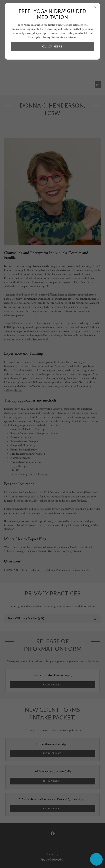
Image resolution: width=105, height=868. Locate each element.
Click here (53, 47)
